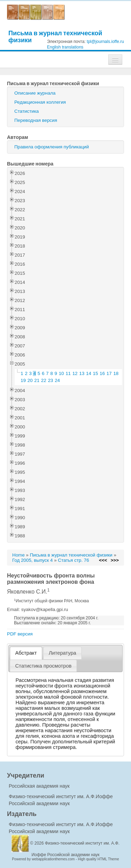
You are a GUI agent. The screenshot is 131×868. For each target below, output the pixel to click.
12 (75, 373)
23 (50, 380)
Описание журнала (35, 93)
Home (19, 555)
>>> (115, 560)
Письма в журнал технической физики (55, 36)
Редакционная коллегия (40, 102)
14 (89, 373)
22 (44, 380)
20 (30, 380)
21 (37, 380)
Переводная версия (36, 120)
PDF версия (20, 634)
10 (61, 373)
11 (68, 373)
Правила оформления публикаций (52, 147)
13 (82, 373)
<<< (103, 560)
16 (102, 373)
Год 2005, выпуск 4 (32, 560)
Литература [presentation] (62, 653)
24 (57, 380)
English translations (65, 47)
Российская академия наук (39, 786)
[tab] (26, 653)
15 (96, 373)
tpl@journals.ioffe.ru (105, 42)
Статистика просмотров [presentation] (43, 666)
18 (116, 373)
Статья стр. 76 (74, 560)
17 (109, 373)
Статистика (27, 111)
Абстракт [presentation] (26, 653)
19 (23, 380)
